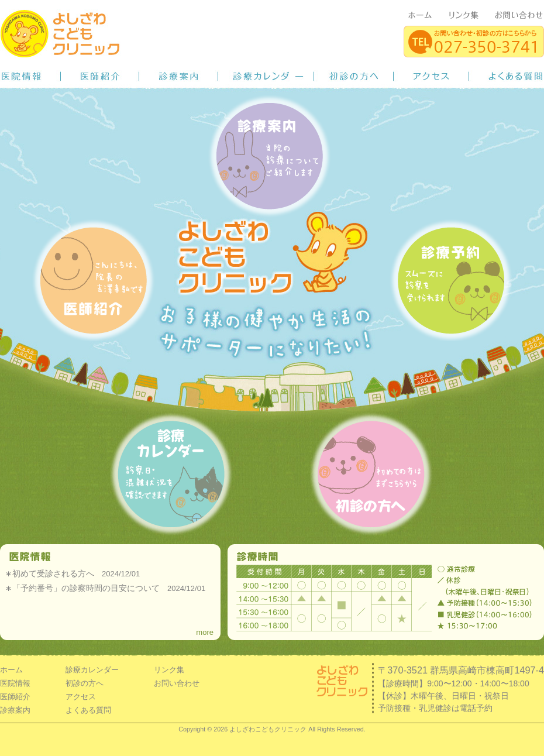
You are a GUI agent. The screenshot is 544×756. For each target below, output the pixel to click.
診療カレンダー (266, 76)
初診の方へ (354, 76)
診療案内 (179, 76)
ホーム (11, 670)
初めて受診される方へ (53, 573)
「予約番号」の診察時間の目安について (86, 588)
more (205, 632)
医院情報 (30, 76)
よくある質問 (507, 76)
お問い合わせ (177, 683)
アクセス (431, 76)
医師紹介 (100, 76)
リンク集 (169, 670)
